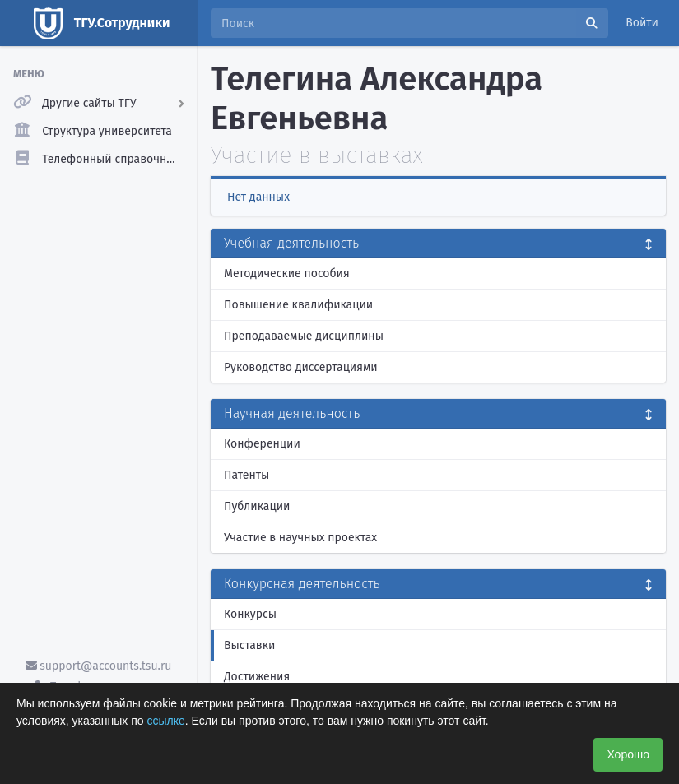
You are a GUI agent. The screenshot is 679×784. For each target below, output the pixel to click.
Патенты (246, 475)
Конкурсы (250, 614)
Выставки (249, 645)
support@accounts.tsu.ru (99, 666)
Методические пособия (287, 274)
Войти (642, 23)
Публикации (257, 506)
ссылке (166, 721)
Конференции (262, 444)
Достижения (257, 677)
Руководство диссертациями (301, 367)
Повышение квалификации (298, 305)
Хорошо (628, 754)
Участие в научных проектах (300, 538)
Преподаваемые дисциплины (304, 336)
